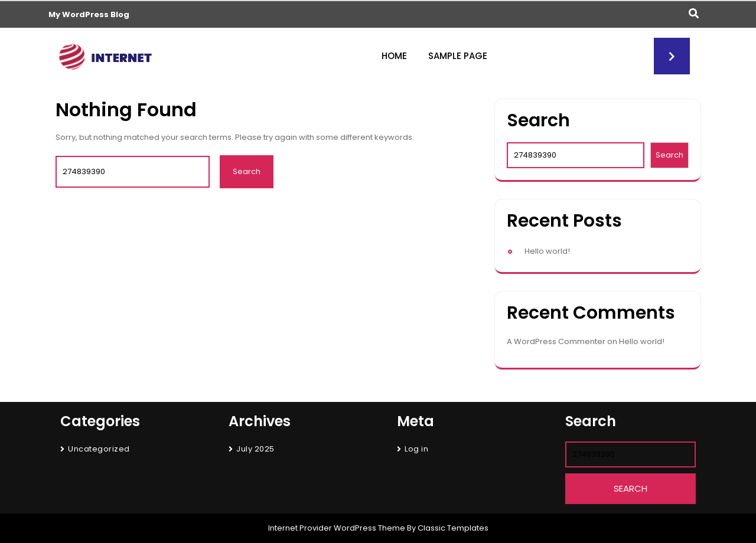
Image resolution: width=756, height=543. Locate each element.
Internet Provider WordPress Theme (337, 528)
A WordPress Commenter (556, 341)
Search (538, 121)
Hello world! (547, 251)
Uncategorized (99, 449)
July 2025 (255, 449)
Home (394, 56)
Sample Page (458, 56)
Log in (416, 449)
